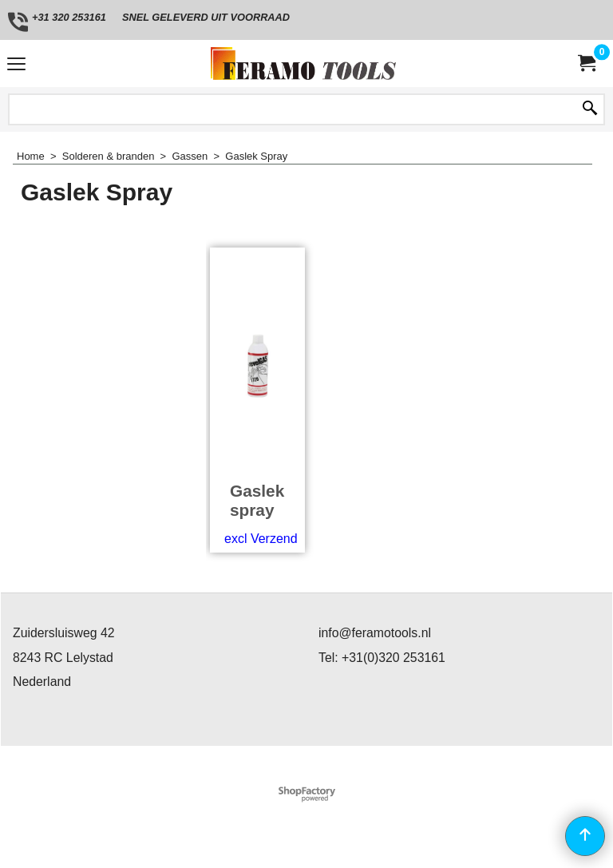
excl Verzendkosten (280, 539)
